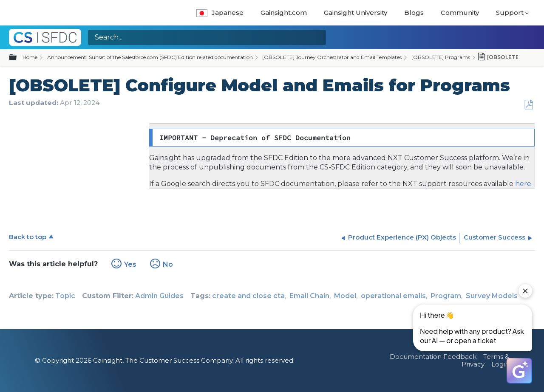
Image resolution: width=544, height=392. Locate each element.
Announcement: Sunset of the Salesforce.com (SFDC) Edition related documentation (150, 57)
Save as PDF (528, 105)
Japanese (220, 13)
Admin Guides (159, 296)
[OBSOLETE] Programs (441, 57)
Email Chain (309, 296)
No (168, 264)
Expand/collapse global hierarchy (18, 58)
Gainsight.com (284, 13)
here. (523, 184)
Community (460, 13)
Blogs (414, 13)
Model (345, 296)
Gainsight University (356, 13)
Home (30, 57)
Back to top (28, 237)
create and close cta (248, 296)
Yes (130, 264)
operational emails (393, 296)
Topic (65, 296)
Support (510, 13)
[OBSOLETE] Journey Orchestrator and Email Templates (332, 57)
